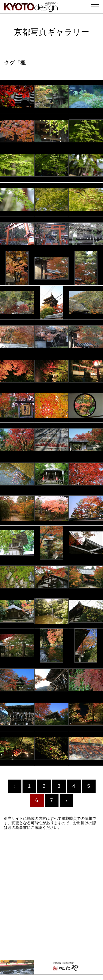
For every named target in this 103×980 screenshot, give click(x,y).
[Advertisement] (51, 895)
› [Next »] (66, 800)
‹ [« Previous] (15, 786)
